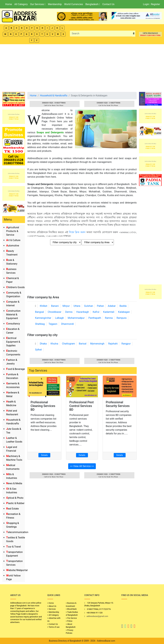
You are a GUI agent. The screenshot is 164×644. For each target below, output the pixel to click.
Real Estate (12, 509)
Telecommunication (17, 532)
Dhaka (43, 344)
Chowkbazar (54, 312)
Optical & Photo (15, 498)
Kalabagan (124, 312)
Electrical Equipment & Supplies (13, 342)
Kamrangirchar (43, 318)
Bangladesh (93, 4)
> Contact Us (53, 624)
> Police (69, 621)
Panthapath (95, 318)
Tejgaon (53, 324)
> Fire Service (71, 618)
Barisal (83, 344)
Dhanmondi (67, 324)
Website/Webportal (17, 570)
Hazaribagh (83, 312)
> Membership (53, 612)
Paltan (100, 306)
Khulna (54, 344)
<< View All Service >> (82, 466)
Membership (55, 4)
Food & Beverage (16, 369)
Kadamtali (109, 312)
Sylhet (38, 350)
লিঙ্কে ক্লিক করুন (77, 232)
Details (44, 455)
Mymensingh (97, 344)
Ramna (109, 318)
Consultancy (13, 324)
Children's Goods (15, 287)
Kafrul (96, 312)
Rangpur (126, 344)
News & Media (14, 483)
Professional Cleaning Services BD (43, 406)
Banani (55, 306)
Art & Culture (13, 240)
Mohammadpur (76, 318)
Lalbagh (59, 318)
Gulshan (89, 306)
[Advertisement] (82, 67)
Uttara (77, 306)
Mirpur (66, 306)
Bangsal (39, 312)
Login (146, 4)
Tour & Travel (13, 547)
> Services (52, 609)
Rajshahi (113, 344)
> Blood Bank (71, 609)
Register (155, 4)
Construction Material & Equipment (13, 315)
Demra (69, 312)
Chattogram (69, 344)
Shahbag (40, 324)
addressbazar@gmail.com (97, 616)
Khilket (44, 306)
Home (9, 4)
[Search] (101, 34)
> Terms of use (53, 627)
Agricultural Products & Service (13, 231)
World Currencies (74, 4)
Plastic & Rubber (15, 503)
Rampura (121, 318)
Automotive (13, 246)
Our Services (38, 4)
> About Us (52, 606)
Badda (123, 306)
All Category (21, 4)
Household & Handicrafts (54, 96)
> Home (51, 603)
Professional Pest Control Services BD (81, 406)
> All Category (53, 615)
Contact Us (108, 4)
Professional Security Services (118, 404)
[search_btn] (134, 34)
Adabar (112, 306)
